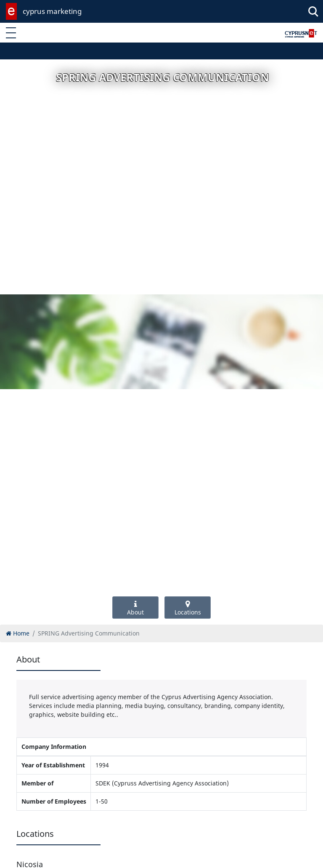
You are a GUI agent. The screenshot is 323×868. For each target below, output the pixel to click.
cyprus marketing (52, 11)
